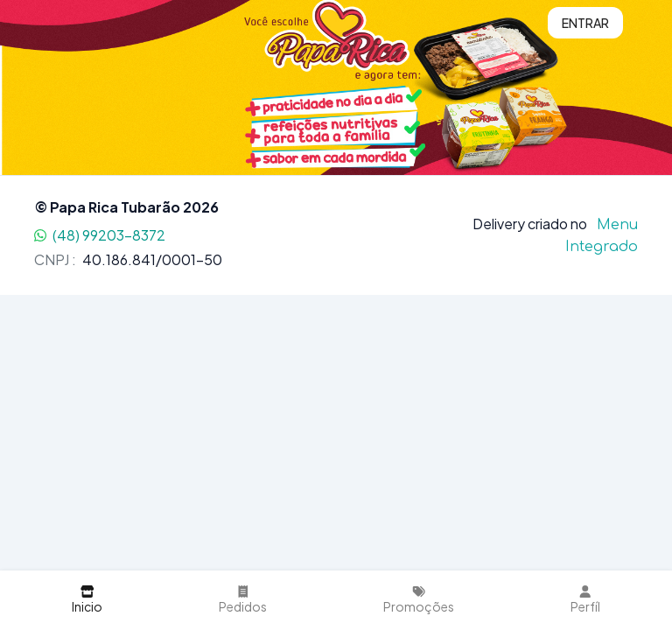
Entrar (585, 23)
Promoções (419, 600)
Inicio (87, 600)
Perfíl (585, 600)
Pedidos (243, 600)
